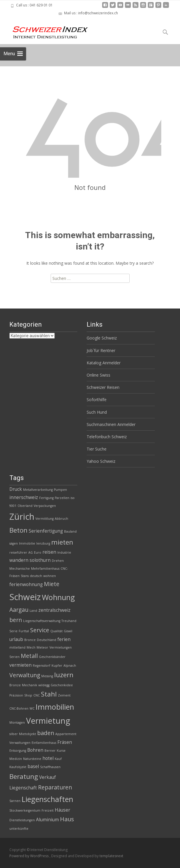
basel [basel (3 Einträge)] (33, 766)
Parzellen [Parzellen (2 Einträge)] (62, 498)
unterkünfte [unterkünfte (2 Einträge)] (19, 829)
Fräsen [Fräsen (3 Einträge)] (65, 742)
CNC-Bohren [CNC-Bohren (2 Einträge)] (19, 708)
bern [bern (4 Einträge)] (16, 620)
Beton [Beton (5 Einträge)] (18, 530)
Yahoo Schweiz (101, 461)
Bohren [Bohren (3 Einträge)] (35, 750)
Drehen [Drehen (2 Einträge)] (58, 561)
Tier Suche (97, 449)
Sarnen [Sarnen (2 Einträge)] (15, 801)
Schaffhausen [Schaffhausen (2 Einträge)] (50, 767)
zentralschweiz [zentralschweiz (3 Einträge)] (54, 610)
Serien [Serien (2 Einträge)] (14, 657)
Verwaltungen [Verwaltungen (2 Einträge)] (20, 743)
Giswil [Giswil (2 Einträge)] (68, 631)
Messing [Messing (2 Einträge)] (47, 676)
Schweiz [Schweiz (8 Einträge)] (25, 597)
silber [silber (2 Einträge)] (14, 734)
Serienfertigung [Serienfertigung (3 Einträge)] (46, 531)
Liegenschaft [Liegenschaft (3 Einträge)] (23, 788)
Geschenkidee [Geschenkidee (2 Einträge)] (62, 685)
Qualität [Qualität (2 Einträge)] (56, 631)
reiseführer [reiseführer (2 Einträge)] (18, 552)
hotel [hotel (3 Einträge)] (48, 758)
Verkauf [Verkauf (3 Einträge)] (48, 777)
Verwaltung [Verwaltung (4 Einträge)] (25, 675)
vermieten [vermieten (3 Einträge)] (20, 665)
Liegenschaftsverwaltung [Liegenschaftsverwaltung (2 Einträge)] (42, 621)
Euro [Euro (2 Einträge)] (38, 552)
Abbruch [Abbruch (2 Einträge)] (61, 519)
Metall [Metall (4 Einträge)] (29, 656)
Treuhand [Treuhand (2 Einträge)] (69, 621)
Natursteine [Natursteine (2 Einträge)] (32, 759)
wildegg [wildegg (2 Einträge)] (44, 685)
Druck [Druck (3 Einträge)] (16, 489)
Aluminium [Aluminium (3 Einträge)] (47, 820)
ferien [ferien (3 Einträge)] (64, 639)
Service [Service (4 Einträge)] (40, 630)
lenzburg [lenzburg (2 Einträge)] (43, 543)
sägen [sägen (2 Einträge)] (14, 543)
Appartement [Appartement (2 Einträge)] (66, 734)
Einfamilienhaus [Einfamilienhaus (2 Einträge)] (44, 743)
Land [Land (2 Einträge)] (33, 611)
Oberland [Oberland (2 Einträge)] (25, 506)
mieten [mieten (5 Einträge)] (62, 542)
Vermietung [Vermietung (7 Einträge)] (48, 721)
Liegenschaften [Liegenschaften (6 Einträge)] (47, 799)
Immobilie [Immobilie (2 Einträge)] (27, 543)
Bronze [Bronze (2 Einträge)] (15, 685)
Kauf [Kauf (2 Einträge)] (58, 759)
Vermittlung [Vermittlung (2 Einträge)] (44, 519)
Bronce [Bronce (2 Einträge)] (30, 640)
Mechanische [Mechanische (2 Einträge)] (20, 569)
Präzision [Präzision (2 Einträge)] (16, 695)
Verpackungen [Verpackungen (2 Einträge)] (45, 506)
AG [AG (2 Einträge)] (31, 552)
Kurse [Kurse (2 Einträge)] (61, 751)
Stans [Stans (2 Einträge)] (25, 576)
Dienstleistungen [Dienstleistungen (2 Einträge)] (22, 820)
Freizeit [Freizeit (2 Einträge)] (48, 810)
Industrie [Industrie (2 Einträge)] (64, 552)
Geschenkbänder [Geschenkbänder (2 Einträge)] (52, 657)
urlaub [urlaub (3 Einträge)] (16, 639)
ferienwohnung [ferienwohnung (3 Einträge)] (26, 584)
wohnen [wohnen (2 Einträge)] (50, 576)
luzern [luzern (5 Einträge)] (64, 675)
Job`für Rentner (101, 350)
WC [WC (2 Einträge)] (32, 708)
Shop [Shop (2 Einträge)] (28, 695)
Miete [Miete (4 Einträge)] (52, 584)
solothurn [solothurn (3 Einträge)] (40, 560)
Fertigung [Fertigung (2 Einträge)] (46, 498)
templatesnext (111, 856)
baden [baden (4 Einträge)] (46, 733)
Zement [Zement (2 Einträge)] (64, 695)
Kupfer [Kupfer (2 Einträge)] (57, 666)
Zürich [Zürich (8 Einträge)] (22, 517)
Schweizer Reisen (103, 387)
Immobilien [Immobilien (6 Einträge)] (55, 707)
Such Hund (97, 412)
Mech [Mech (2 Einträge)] (31, 647)
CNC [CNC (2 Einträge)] (37, 695)
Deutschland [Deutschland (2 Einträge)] (47, 640)
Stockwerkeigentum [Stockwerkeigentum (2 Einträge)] (25, 810)
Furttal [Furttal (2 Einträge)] (24, 631)
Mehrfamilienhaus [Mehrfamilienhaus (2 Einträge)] (45, 569)
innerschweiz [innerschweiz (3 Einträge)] (24, 497)
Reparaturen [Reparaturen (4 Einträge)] (55, 787)
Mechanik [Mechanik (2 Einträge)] (30, 685)
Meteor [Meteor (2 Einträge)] (42, 647)
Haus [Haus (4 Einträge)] (67, 819)
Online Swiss (98, 375)
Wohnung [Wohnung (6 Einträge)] (58, 597)
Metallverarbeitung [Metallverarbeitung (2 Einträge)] (38, 490)
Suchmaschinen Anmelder (111, 424)
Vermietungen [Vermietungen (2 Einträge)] (61, 647)
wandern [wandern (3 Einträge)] (19, 560)
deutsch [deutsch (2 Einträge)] (36, 576)
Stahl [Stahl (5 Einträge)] (49, 694)
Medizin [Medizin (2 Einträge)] (16, 759)
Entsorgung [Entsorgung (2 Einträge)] (18, 751)
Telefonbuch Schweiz (107, 437)
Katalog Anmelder (104, 363)
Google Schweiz (102, 338)
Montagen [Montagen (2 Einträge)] (17, 723)
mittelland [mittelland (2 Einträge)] (17, 647)
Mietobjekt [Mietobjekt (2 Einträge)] (28, 734)
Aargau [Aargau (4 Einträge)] (19, 610)
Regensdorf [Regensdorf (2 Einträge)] (42, 666)
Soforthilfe (97, 400)
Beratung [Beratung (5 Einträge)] (24, 776)
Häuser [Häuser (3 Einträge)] (62, 810)
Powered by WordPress (29, 856)
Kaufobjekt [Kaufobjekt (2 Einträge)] (18, 767)
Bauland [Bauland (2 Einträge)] (70, 531)
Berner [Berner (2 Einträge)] (50, 751)
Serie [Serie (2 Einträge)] (13, 631)
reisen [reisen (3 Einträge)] (49, 552)
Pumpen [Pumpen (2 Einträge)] (60, 490)
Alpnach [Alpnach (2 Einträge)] (70, 666)
